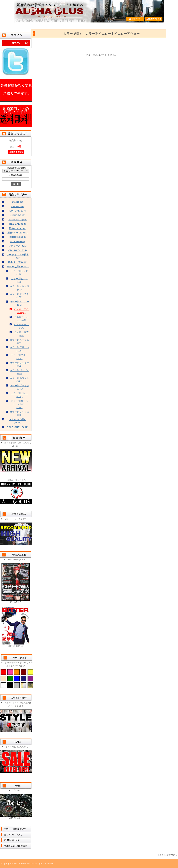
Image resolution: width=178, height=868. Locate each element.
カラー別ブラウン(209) (19, 295)
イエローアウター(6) (21, 311)
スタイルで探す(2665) (18, 421)
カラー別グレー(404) (20, 395)
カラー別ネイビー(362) (19, 364)
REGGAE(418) (18, 224)
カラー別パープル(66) (19, 372)
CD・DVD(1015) (18, 250)
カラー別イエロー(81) (19, 303)
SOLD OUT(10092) (18, 427)
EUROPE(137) (18, 211)
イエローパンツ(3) (21, 326)
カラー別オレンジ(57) (19, 288)
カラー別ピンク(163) (20, 280)
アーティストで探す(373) (18, 256)
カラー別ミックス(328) (19, 413)
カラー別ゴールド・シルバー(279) (20, 404)
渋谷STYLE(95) (18, 228)
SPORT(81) (18, 206)
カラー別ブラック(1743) (19, 387)
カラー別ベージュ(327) (19, 341)
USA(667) (18, 202)
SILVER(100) (18, 241)
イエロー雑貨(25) (21, 334)
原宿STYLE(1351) (18, 233)
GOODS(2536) (18, 237)
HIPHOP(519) (18, 215)
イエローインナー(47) (21, 318)
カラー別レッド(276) (20, 273)
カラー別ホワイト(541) (19, 380)
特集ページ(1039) (18, 262)
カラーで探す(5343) (18, 267)
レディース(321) (18, 246)
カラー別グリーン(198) (19, 349)
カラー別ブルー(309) (20, 357)
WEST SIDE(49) (18, 219)
